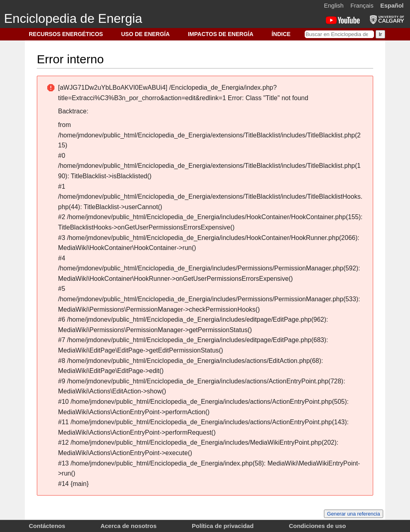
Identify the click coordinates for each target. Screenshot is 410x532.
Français (362, 5)
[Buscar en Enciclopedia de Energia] (339, 34)
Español (392, 5)
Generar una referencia (354, 514)
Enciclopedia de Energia (73, 18)
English (334, 5)
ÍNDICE (281, 34)
